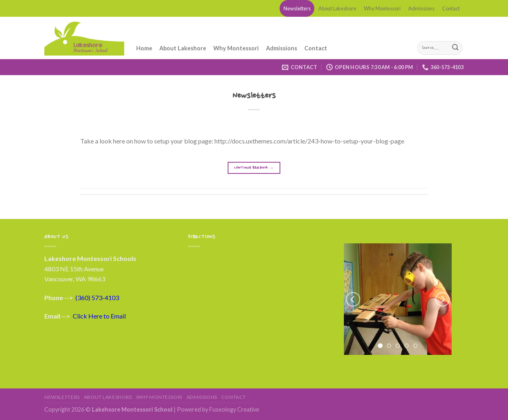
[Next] (443, 299)
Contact (451, 8)
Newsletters (297, 8)
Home (144, 48)
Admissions (421, 8)
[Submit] (455, 48)
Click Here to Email (99, 316)
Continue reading (254, 168)
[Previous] (353, 299)
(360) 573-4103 (97, 298)
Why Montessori (382, 8)
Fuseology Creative (234, 409)
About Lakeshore (337, 8)
